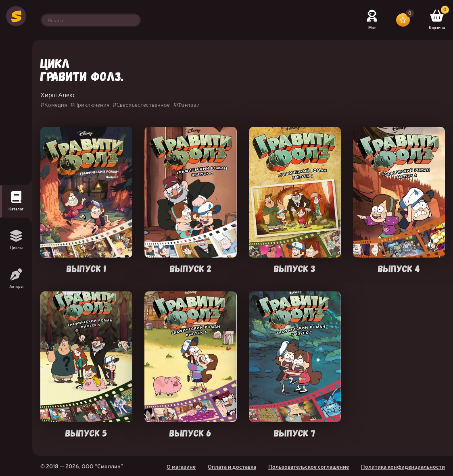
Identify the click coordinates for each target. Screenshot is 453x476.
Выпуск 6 (190, 432)
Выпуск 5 (86, 432)
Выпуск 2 (191, 268)
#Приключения (90, 104)
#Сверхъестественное (141, 104)
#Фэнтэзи (186, 104)
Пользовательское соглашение (309, 466)
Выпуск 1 (86, 268)
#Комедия (54, 104)
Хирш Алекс (58, 94)
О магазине (181, 466)
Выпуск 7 (295, 432)
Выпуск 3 (295, 268)
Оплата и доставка (232, 466)
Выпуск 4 (399, 268)
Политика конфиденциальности (403, 466)
